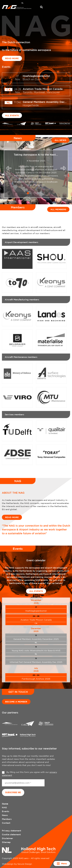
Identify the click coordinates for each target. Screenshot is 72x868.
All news (60, 140)
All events (12, 115)
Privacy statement (12, 831)
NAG (4, 807)
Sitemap (6, 842)
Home (5, 804)
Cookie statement (11, 834)
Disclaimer (7, 838)
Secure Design (25, 864)
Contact (6, 823)
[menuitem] (22, 3)
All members (58, 209)
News (5, 815)
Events (6, 811)
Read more (12, 58)
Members (7, 819)
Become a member (16, 702)
